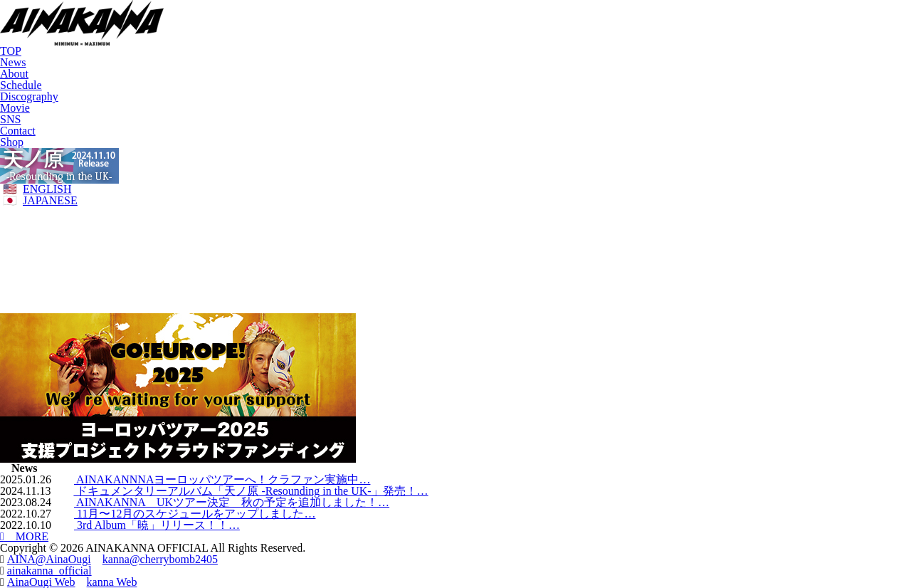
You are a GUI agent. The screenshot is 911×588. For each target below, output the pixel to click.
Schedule (21, 85)
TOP (11, 51)
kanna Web (112, 582)
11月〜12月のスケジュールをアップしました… (195, 514)
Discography (29, 96)
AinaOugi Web (41, 582)
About (14, 74)
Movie (15, 108)
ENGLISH (47, 189)
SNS (10, 119)
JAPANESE (50, 200)
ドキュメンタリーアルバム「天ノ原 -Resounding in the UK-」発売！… (251, 491)
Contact (18, 131)
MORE (24, 536)
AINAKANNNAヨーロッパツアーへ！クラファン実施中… (222, 479)
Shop (12, 142)
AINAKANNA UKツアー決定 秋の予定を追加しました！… (232, 502)
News (13, 62)
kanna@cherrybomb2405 (160, 559)
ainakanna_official (49, 571)
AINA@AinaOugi (49, 559)
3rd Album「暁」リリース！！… (157, 525)
